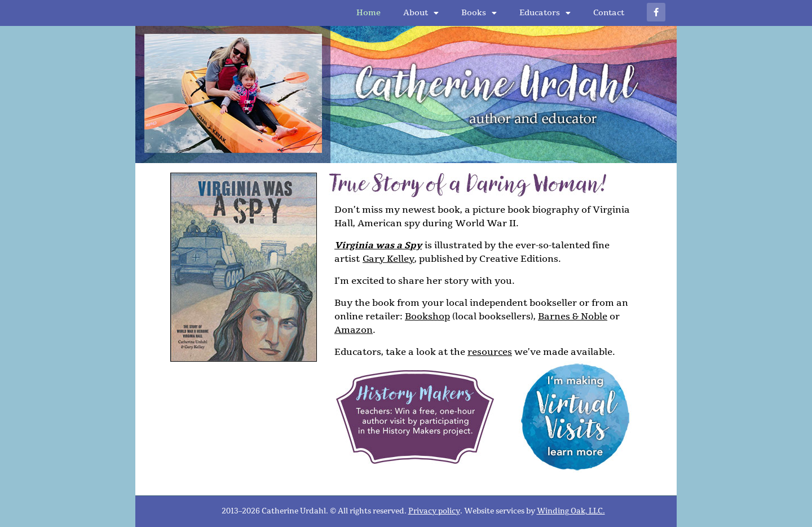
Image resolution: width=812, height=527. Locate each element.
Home (369, 13)
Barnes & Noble (573, 317)
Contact (609, 13)
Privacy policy (434, 511)
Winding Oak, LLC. (571, 511)
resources (490, 352)
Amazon (354, 330)
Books (479, 13)
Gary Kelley (389, 259)
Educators (545, 13)
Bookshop (427, 317)
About (421, 13)
